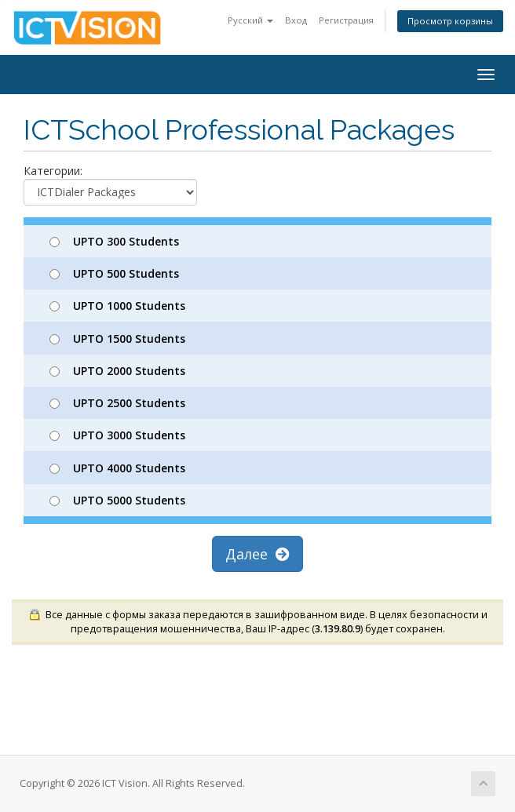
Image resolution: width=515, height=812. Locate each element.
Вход (296, 20)
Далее (257, 554)
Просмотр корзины (450, 21)
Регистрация (346, 20)
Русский (250, 20)
